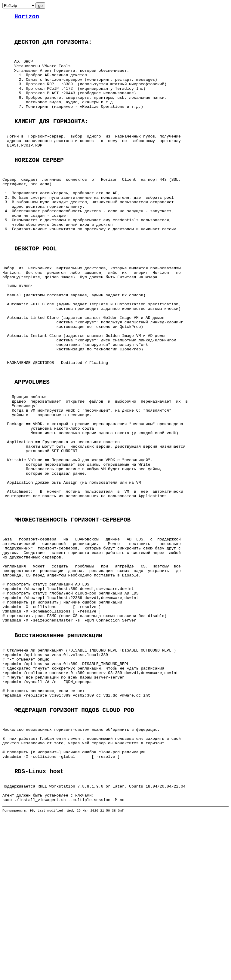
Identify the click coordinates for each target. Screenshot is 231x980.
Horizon (27, 18)
